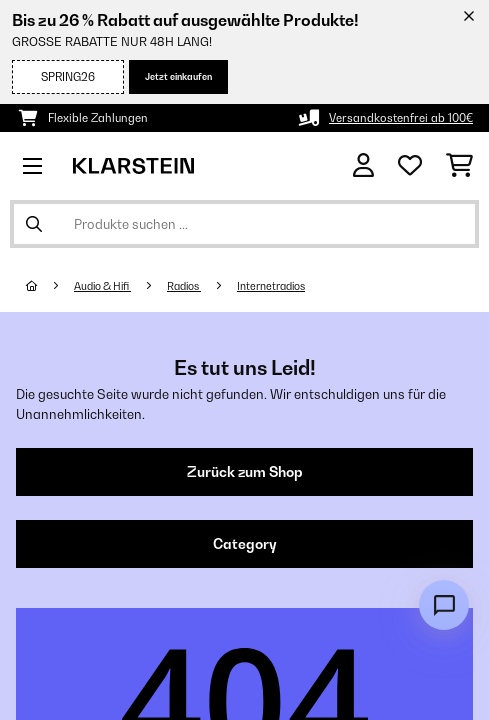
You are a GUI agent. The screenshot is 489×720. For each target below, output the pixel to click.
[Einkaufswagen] (459, 166)
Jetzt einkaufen (178, 76)
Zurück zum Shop (245, 472)
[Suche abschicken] (34, 224)
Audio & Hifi (102, 286)
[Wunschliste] (410, 166)
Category (245, 544)
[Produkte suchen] (244, 224)
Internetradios (271, 286)
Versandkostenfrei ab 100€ (401, 118)
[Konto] (363, 165)
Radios (184, 286)
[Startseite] (50, 286)
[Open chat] (444, 605)
